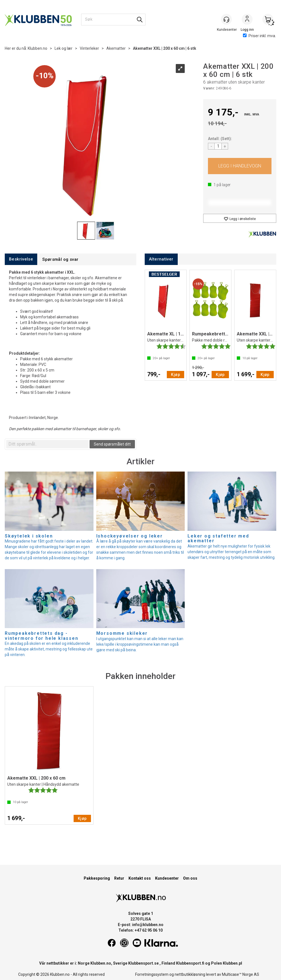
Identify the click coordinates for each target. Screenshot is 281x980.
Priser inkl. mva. (259, 36)
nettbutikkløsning (190, 974)
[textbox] (47, 444)
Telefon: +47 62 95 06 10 (140, 930)
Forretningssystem (152, 974)
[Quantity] (218, 146)
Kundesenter (167, 878)
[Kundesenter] (226, 19)
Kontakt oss (140, 878)
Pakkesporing (97, 878)
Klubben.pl (232, 963)
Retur (119, 878)
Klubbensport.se (143, 963)
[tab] (21, 259)
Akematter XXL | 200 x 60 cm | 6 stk (165, 48)
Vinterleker (89, 48)
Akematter (116, 48)
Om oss (190, 878)
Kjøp (240, 166)
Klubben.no (38, 48)
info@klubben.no (148, 925)
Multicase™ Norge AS (241, 974)
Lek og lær (64, 48)
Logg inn (247, 20)
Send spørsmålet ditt (112, 444)
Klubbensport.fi (190, 963)
